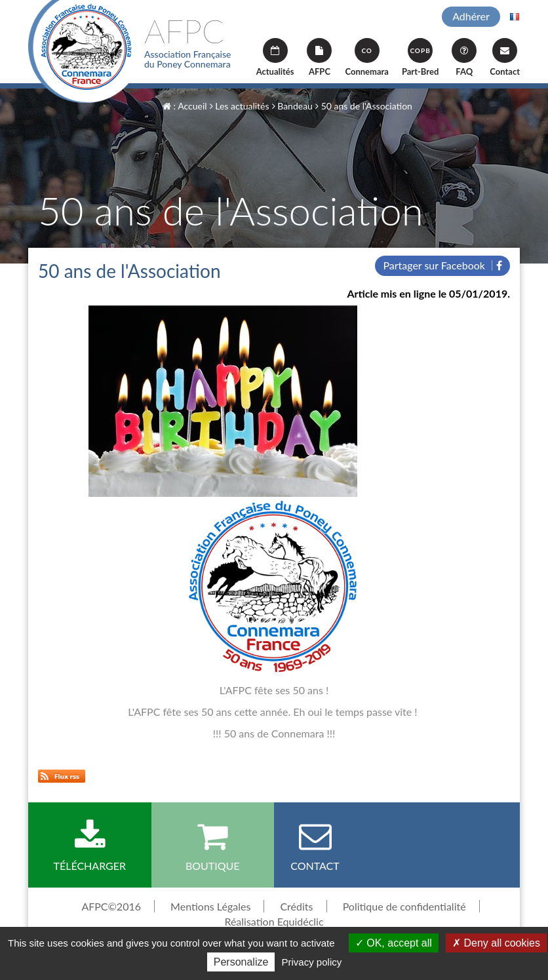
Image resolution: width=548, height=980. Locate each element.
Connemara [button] (366, 57)
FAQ (464, 57)
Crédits (296, 906)
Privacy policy (312, 962)
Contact (505, 57)
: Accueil (185, 106)
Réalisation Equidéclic (274, 921)
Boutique (213, 846)
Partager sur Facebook (442, 265)
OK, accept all (394, 943)
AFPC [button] (319, 57)
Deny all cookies (496, 943)
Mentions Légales (210, 906)
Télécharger (90, 846)
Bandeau (292, 106)
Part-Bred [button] (420, 57)
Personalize (241, 962)
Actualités (275, 57)
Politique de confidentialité (404, 906)
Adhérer (471, 16)
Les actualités (240, 106)
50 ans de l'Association (364, 106)
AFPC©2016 (111, 906)
